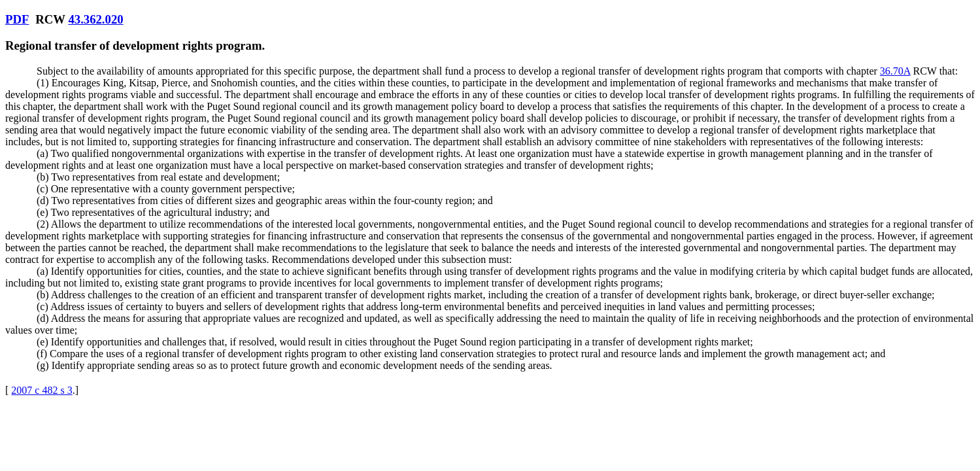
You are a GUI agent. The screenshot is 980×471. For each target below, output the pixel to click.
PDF (17, 19)
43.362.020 (95, 19)
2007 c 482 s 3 (42, 390)
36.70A (895, 71)
